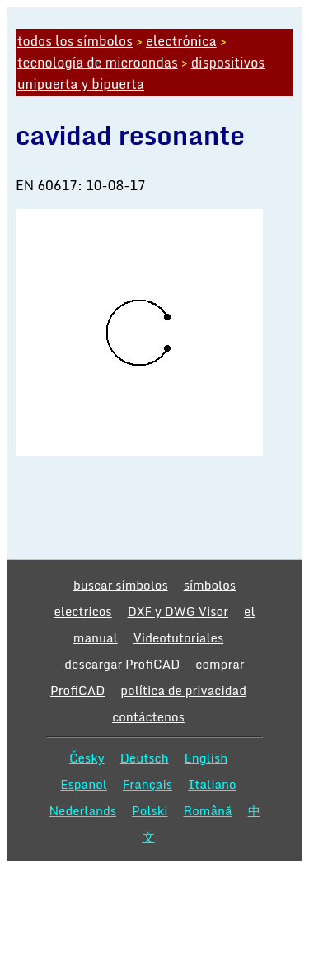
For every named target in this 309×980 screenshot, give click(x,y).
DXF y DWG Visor (178, 611)
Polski (150, 810)
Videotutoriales (178, 637)
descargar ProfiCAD (122, 664)
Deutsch (145, 758)
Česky (87, 758)
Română (208, 810)
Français (147, 784)
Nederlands (82, 810)
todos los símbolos (75, 41)
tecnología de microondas (98, 63)
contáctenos (148, 716)
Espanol (84, 784)
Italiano (212, 784)
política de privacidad (183, 690)
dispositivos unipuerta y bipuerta (141, 73)
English (206, 758)
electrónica (181, 41)
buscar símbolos (121, 585)
